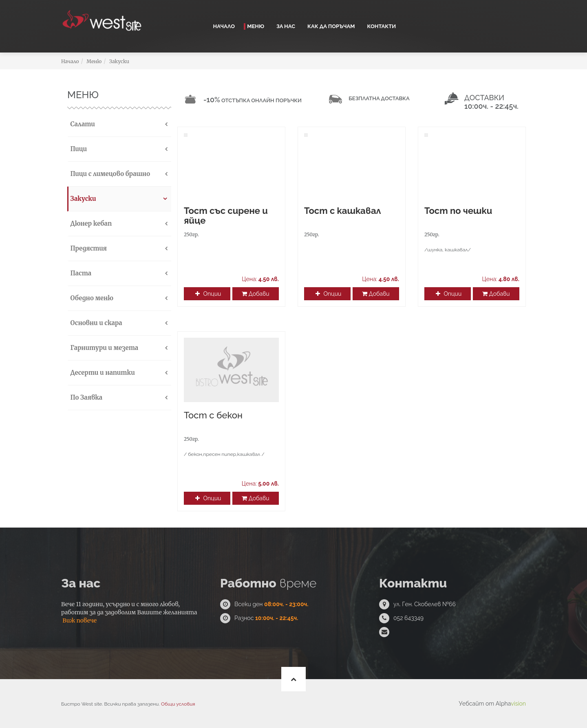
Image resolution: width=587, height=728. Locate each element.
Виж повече (79, 620)
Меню (256, 26)
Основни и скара (95, 323)
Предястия (88, 248)
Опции (208, 294)
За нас (286, 26)
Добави (255, 294)
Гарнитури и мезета (103, 348)
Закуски (119, 61)
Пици (78, 149)
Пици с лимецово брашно (109, 174)
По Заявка (85, 397)
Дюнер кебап (90, 223)
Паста (80, 273)
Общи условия (178, 704)
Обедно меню (91, 298)
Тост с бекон (213, 415)
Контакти (381, 26)
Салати (82, 124)
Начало (224, 26)
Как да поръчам (331, 26)
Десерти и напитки (102, 373)
